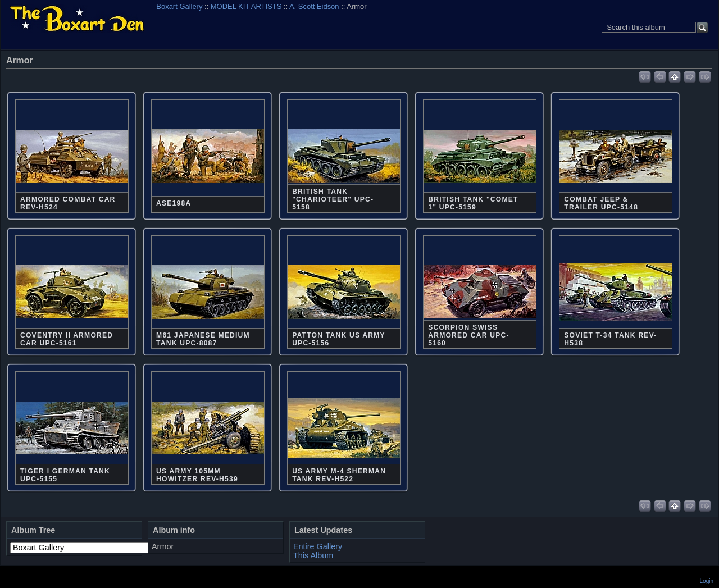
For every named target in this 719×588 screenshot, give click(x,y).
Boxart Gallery (179, 6)
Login (707, 581)
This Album (313, 555)
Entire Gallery (318, 546)
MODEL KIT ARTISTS (246, 6)
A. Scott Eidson (314, 6)
